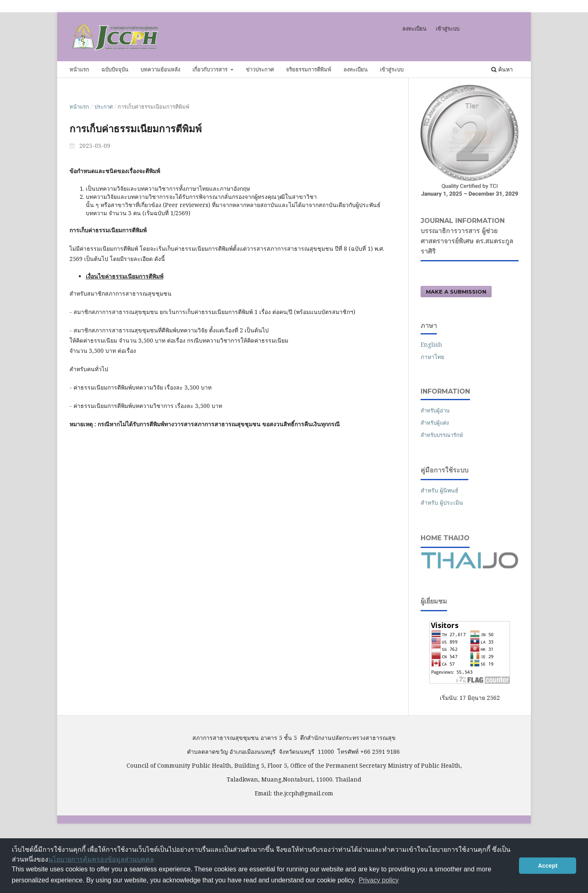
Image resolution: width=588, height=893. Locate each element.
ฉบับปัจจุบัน (115, 69)
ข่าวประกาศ (260, 69)
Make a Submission (456, 292)
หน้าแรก (79, 69)
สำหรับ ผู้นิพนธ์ (440, 490)
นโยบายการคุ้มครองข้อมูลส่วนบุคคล (101, 859)
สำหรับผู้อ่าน (435, 410)
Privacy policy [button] (379, 880)
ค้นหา (502, 69)
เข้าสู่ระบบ (392, 69)
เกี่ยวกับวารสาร (211, 69)
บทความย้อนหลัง (160, 69)
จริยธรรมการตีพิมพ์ (308, 69)
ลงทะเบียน (355, 69)
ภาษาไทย (432, 357)
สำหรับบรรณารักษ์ (442, 435)
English (431, 344)
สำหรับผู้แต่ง (435, 423)
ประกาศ (104, 107)
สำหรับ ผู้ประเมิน (442, 502)
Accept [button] (548, 866)
